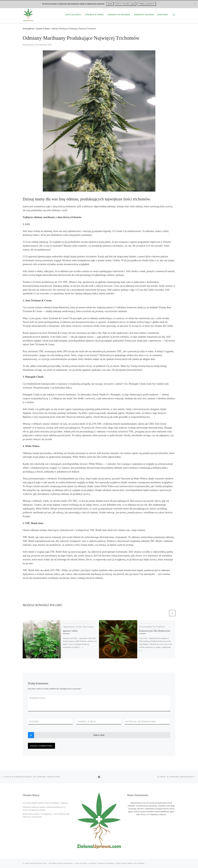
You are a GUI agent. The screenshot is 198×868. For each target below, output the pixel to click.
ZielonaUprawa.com (38, 863)
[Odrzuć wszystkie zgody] (195, 4)
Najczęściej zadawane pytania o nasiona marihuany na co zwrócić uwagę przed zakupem (44, 808)
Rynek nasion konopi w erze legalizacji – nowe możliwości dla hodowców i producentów (46, 815)
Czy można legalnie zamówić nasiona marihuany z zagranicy (45, 803)
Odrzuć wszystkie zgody (125, 4)
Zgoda (110, 4)
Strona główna (28, 29)
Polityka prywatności (147, 4)
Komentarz (37, 698)
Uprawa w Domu (43, 29)
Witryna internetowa (141, 721)
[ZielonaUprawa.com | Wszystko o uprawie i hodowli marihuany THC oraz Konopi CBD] (28, 14)
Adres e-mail (87, 721)
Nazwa (34, 721)
